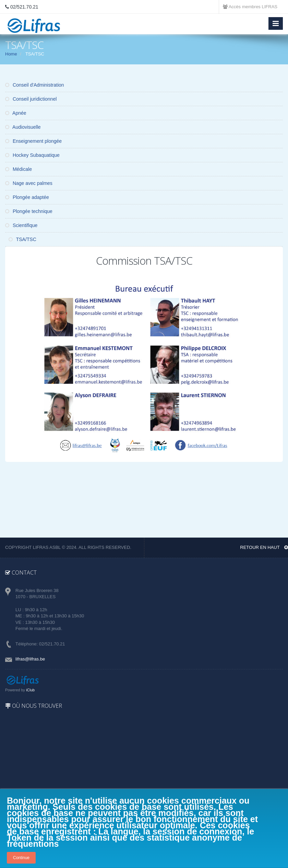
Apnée (16, 113)
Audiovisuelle (23, 127)
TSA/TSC (22, 239)
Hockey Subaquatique (32, 155)
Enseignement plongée (33, 141)
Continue (21, 858)
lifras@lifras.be (30, 659)
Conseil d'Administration (35, 85)
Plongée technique (29, 211)
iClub (30, 690)
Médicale (19, 169)
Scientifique (21, 225)
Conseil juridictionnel (31, 99)
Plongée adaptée (27, 197)
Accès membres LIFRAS (250, 7)
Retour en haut (264, 547)
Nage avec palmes (29, 183)
